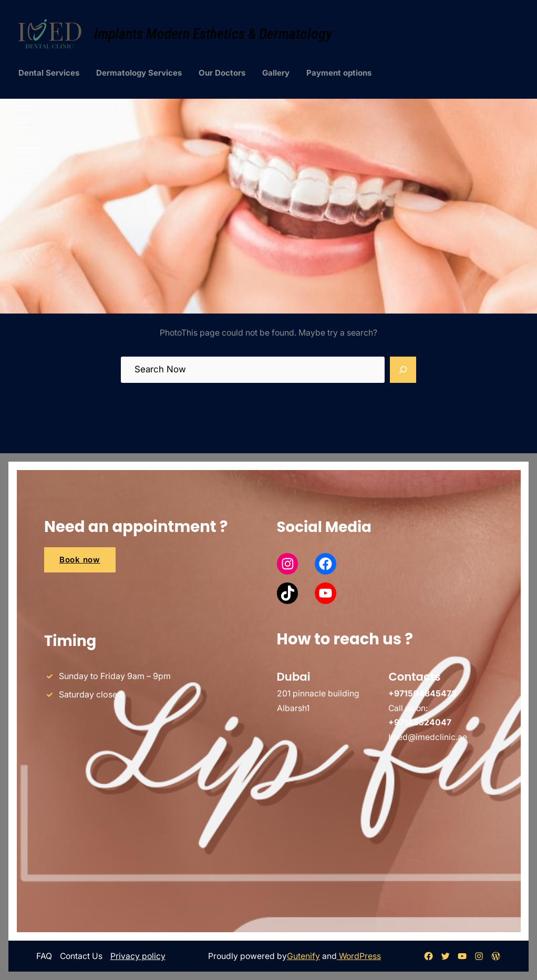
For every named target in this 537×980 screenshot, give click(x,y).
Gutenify (303, 956)
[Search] (403, 370)
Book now (80, 560)
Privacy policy (138, 956)
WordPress (359, 956)
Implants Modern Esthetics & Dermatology (213, 34)
